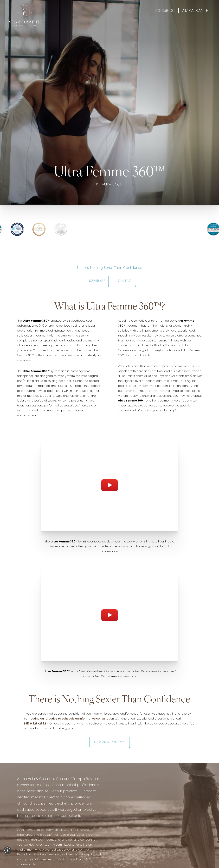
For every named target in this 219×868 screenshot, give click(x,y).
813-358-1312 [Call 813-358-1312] (166, 11)
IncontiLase (96, 281)
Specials (115, 24)
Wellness (86, 24)
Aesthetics (68, 24)
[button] (7, 850)
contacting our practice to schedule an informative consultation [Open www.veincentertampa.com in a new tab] (69, 719)
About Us (131, 24)
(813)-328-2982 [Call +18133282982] (35, 724)
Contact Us (149, 24)
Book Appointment (174, 24)
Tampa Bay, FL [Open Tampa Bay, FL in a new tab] (195, 11)
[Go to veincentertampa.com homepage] (25, 16)
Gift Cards (198, 24)
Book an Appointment (110, 742)
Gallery (100, 24)
